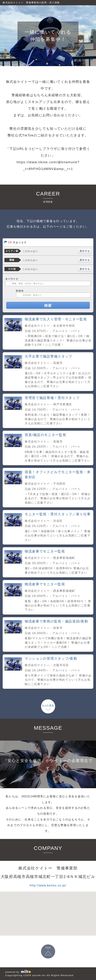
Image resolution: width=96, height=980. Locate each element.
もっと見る (48, 705)
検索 (48, 306)
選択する (85, 251)
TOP (48, 948)
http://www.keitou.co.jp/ (48, 885)
